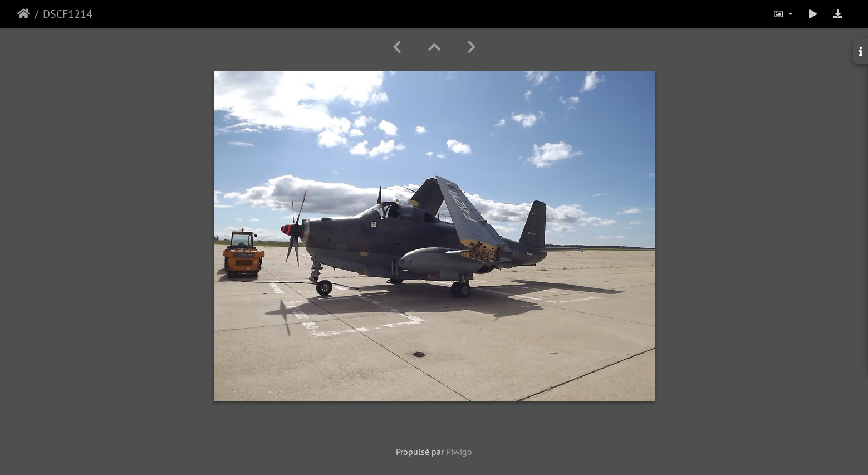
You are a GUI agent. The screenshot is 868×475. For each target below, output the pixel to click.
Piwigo (459, 452)
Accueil (24, 14)
